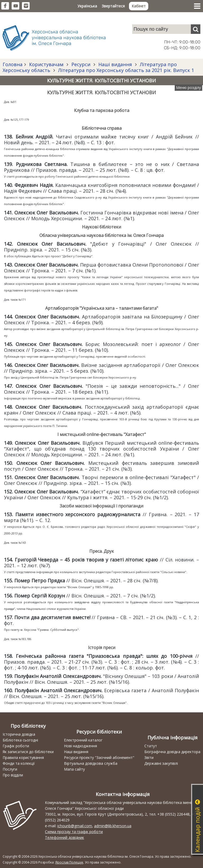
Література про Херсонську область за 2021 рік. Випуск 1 (125, 70)
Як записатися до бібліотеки (28, 752)
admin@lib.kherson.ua (113, 826)
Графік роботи (16, 746)
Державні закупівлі (161, 763)
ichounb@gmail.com (75, 826)
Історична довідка (19, 734)
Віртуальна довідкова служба (91, 763)
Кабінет (139, 6)
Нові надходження (80, 746)
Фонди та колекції (19, 763)
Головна (13, 64)
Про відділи (13, 775)
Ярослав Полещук (69, 862)
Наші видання (115, 64)
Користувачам (46, 64)
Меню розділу (188, 87)
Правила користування (23, 757)
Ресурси (81, 64)
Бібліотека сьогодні (20, 740)
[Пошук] (196, 29)
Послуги (10, 769)
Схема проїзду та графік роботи (74, 832)
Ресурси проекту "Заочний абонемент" (99, 757)
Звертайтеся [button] (113, 6)
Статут (151, 746)
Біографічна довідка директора (172, 752)
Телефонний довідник (64, 837)
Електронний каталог (83, 740)
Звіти (149, 757)
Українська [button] (87, 6)
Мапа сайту (74, 769)
